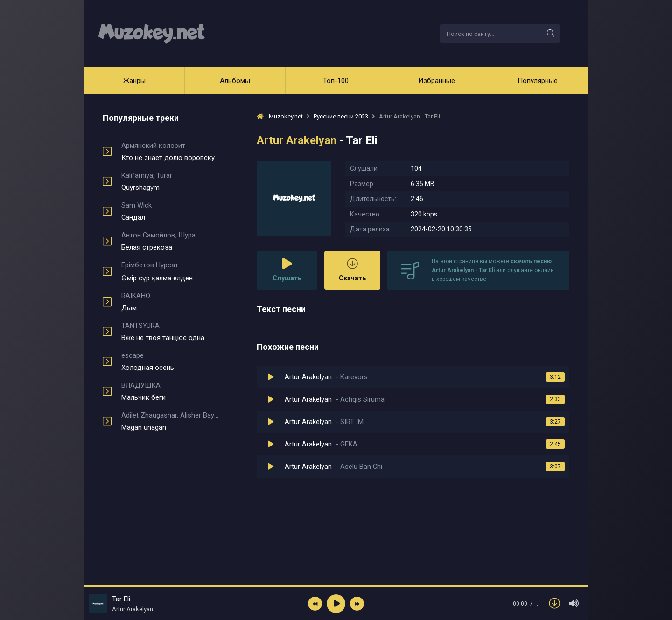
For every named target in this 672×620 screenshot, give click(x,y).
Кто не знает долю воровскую (170, 152)
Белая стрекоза (170, 241)
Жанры (134, 81)
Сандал (170, 211)
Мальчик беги (170, 391)
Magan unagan (170, 421)
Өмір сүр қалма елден (170, 272)
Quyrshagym (170, 181)
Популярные (538, 81)
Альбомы (235, 81)
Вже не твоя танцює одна (170, 332)
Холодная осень (170, 362)
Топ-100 (336, 81)
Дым (170, 302)
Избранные (437, 81)
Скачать (352, 270)
